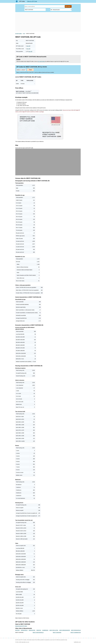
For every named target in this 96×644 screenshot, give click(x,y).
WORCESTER (32, 630)
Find (30, 70)
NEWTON (39, 630)
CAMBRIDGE (45, 630)
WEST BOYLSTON (54, 630)
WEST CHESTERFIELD (38, 632)
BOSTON (17, 630)
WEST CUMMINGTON (76, 632)
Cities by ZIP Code (32, 1)
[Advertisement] (48, 22)
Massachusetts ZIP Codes (21, 626)
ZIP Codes (22, 1)
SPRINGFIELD (24, 630)
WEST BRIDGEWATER (65, 630)
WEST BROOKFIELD (76, 630)
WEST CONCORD (57, 632)
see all (28, 46)
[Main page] (17, 1)
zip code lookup (41, 61)
